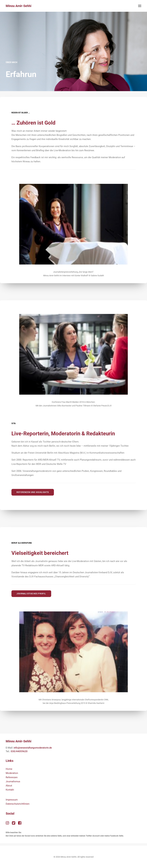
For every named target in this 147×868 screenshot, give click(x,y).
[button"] (7, 824)
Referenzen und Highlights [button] (33, 492)
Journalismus (13, 781)
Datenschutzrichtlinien (18, 804)
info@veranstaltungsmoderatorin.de (33, 748)
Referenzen (12, 777)
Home (9, 769)
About (9, 786)
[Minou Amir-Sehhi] (19, 6)
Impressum (12, 800)
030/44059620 (19, 751)
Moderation (12, 773)
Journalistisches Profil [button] (31, 594)
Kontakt (10, 790)
